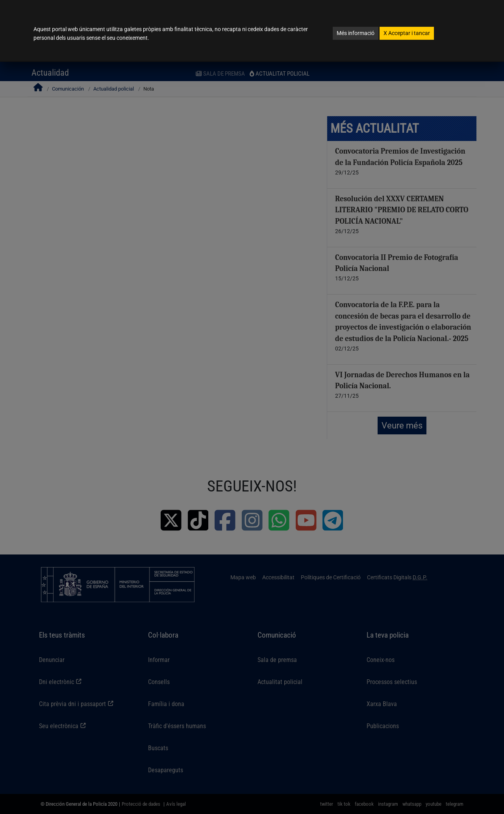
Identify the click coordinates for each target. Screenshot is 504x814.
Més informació (356, 33)
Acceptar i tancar (407, 33)
